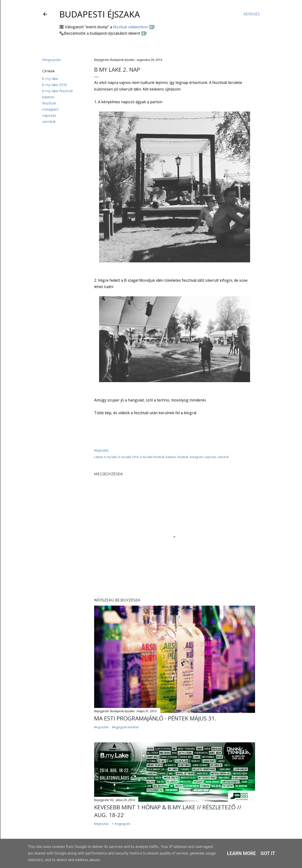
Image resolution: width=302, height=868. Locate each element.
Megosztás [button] (51, 60)
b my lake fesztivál (57, 91)
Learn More (241, 853)
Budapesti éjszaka (100, 14)
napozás (49, 116)
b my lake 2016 (55, 85)
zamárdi (49, 122)
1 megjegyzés (121, 824)
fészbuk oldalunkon (131, 27)
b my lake (50, 79)
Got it (268, 853)
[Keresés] (252, 14)
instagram (50, 109)
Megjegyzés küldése (125, 727)
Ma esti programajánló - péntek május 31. (155, 718)
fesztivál (49, 103)
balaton (48, 97)
